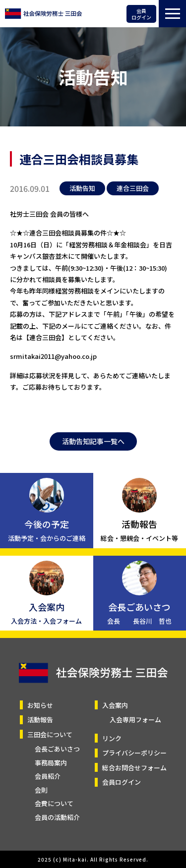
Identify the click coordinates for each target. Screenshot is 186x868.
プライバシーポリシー (134, 753)
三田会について (50, 734)
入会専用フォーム (135, 720)
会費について (54, 803)
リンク (112, 738)
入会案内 (115, 705)
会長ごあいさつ (57, 749)
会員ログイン (141, 14)
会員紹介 (48, 776)
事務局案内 (51, 763)
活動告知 (82, 188)
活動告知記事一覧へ (93, 441)
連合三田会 (133, 188)
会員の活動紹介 (57, 817)
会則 (41, 790)
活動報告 (40, 720)
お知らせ (40, 705)
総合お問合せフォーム (134, 768)
